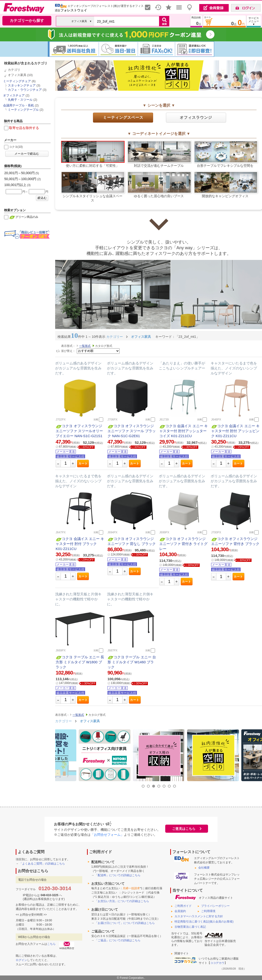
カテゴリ (14, 70)
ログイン (21, 960)
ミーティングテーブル (23, 110)
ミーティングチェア (17, 81)
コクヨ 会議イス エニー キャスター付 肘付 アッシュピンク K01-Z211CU (235, 431)
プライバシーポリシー (215, 906)
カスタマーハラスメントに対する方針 (199, 916)
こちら (51, 944)
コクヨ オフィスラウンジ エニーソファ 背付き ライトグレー (183, 544)
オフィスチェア (14, 95)
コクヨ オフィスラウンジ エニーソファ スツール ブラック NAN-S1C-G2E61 (132, 431)
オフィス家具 (17, 75)
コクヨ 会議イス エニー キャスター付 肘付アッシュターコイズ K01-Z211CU (184, 431)
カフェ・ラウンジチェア (25, 90)
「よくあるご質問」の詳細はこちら (42, 864)
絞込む (42, 198)
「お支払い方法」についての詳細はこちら (122, 901)
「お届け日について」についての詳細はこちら (125, 923)
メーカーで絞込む (27, 154)
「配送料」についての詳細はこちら (118, 875)
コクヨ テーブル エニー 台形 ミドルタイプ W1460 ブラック (132, 662)
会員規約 (180, 911)
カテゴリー (63, 721)
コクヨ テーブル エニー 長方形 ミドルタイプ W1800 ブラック (80, 662)
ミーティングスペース (123, 117)
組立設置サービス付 (70, 456)
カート (83, 464)
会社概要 (204, 868)
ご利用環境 (208, 911)
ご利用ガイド (183, 906)
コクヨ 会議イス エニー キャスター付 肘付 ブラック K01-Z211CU (80, 544)
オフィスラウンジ (196, 117)
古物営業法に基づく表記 (190, 927)
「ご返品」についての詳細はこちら (118, 940)
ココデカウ (217, 963)
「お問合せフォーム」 (107, 835)
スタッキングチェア (22, 85)
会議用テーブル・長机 (19, 105)
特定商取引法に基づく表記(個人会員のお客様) (204, 922)
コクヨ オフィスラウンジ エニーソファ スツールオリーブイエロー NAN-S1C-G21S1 (79, 431)
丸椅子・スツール (20, 100)
